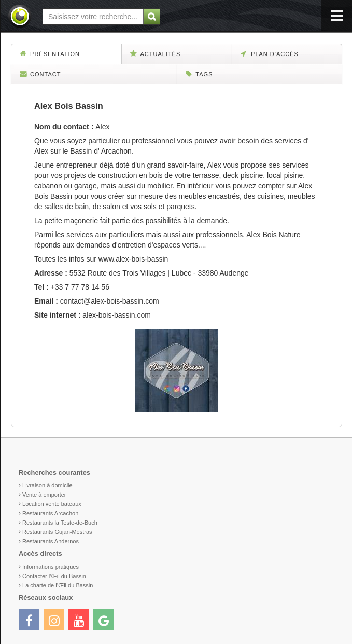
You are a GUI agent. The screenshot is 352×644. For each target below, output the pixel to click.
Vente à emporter (44, 495)
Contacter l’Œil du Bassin (54, 576)
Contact (40, 74)
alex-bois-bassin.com (117, 315)
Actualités (155, 53)
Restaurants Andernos (51, 541)
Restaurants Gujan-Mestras (57, 532)
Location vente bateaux (52, 504)
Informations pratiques (51, 567)
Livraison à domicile (47, 485)
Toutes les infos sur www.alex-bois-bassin (101, 259)
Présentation (50, 53)
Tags (199, 74)
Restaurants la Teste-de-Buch (60, 523)
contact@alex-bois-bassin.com (110, 301)
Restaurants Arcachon (50, 513)
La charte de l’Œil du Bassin (58, 585)
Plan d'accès (270, 53)
